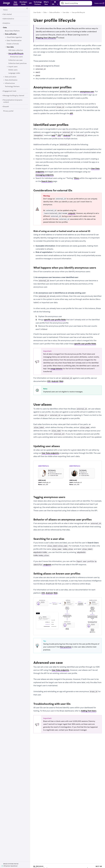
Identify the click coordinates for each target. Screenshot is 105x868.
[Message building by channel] (14, 96)
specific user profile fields (55, 320)
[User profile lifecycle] (15, 53)
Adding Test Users (89, 711)
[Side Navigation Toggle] (27, 8)
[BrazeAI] (6, 107)
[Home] (5, 10)
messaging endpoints (45, 175)
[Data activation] (11, 77)
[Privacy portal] (8, 111)
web (53, 135)
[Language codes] (14, 73)
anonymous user (87, 92)
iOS (59, 135)
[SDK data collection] (16, 50)
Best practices (66, 647)
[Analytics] (7, 23)
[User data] (10, 47)
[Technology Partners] (12, 87)
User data (66, 12)
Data (45, 12)
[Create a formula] (13, 44)
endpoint (59, 213)
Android (67, 135)
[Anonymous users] (16, 57)
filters (77, 178)
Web (61, 381)
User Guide (37, 12)
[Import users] (13, 67)
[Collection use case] (15, 60)
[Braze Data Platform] (12, 31)
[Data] (5, 28)
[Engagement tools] (10, 91)
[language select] (55, 4)
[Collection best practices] (18, 63)
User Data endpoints (50, 453)
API (71, 113)
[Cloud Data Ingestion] (14, 37)
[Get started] (7, 14)
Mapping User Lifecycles (46, 38)
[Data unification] (11, 34)
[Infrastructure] (10, 83)
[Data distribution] (11, 80)
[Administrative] (9, 19)
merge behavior (57, 369)
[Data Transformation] (14, 41)
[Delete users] (13, 70)
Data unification (55, 12)
